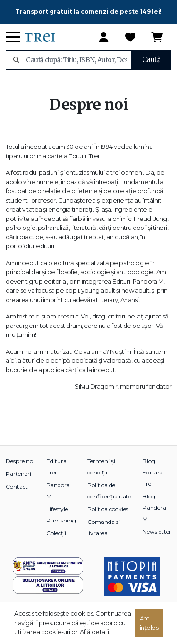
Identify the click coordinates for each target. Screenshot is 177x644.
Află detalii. (95, 632)
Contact (17, 486)
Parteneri (18, 474)
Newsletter (157, 532)
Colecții (56, 533)
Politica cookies (108, 509)
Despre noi (20, 461)
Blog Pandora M (154, 508)
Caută (152, 60)
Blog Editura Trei (153, 472)
